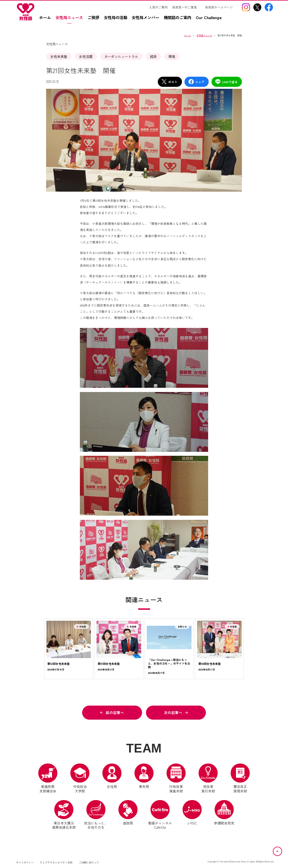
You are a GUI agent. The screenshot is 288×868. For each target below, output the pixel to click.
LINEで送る (226, 82)
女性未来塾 (59, 56)
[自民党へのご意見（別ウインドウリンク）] (186, 7)
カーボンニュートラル (121, 56)
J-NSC (192, 813)
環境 (172, 56)
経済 (153, 56)
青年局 (144, 776)
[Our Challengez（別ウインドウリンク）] (211, 19)
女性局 (112, 776)
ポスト (169, 82)
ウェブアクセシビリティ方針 (56, 862)
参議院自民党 (224, 813)
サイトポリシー (25, 862)
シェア (196, 82)
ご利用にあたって (89, 862)
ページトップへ (282, 850)
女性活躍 (86, 56)
